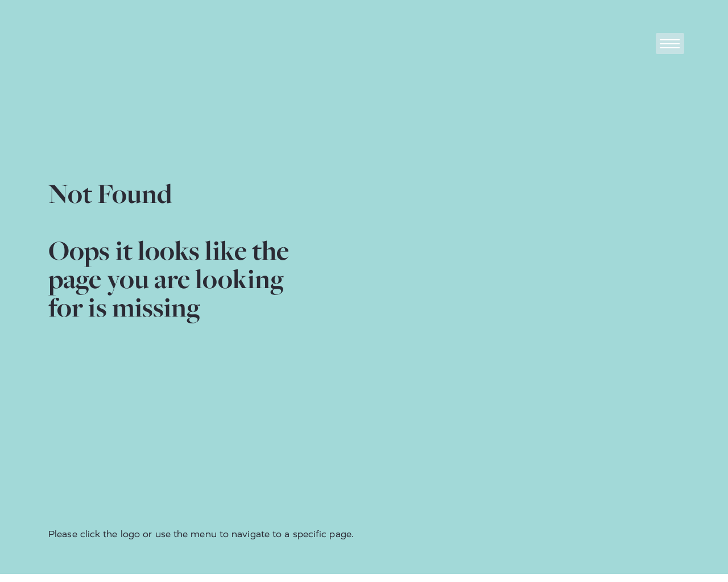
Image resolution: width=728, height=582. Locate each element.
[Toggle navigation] (670, 43)
